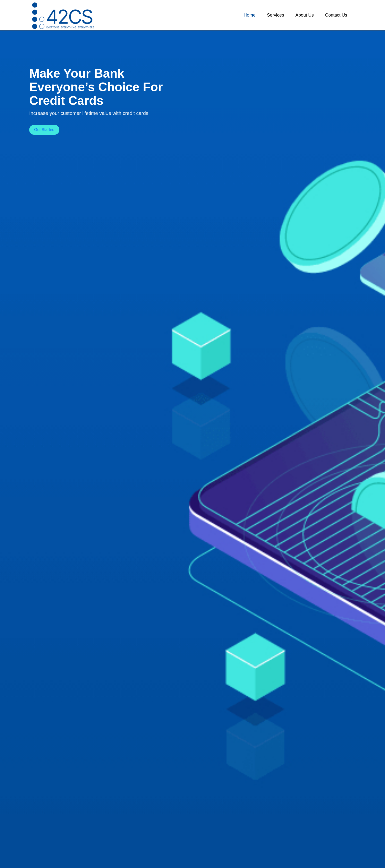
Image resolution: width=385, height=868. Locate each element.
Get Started (44, 130)
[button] (250, 15)
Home (250, 15)
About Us (305, 15)
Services (276, 15)
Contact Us (336, 15)
